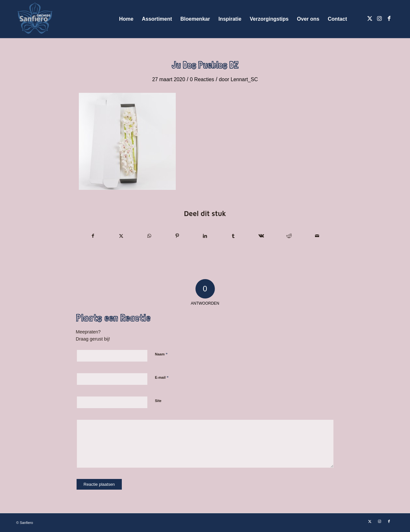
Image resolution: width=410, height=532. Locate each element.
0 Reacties (202, 79)
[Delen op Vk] (261, 236)
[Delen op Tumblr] (233, 236)
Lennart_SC (244, 79)
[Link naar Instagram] (379, 19)
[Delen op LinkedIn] (205, 236)
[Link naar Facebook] (389, 19)
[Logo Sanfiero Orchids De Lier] (35, 19)
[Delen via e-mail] (317, 236)
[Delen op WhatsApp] (149, 236)
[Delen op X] (121, 236)
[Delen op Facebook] (93, 236)
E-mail (162, 377)
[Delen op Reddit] (289, 236)
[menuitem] (126, 19)
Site (158, 401)
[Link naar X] (370, 19)
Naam (162, 354)
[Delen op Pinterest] (177, 236)
